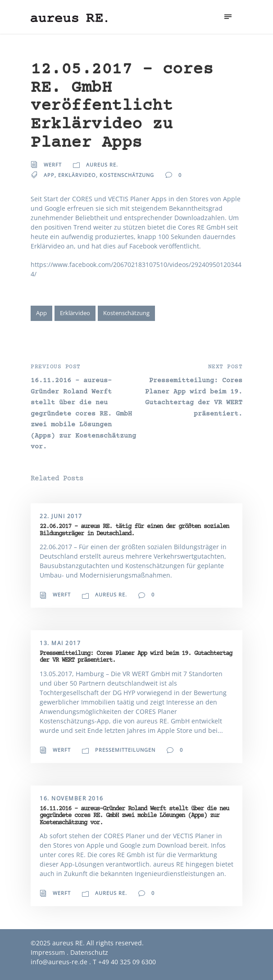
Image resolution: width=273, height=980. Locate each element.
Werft (53, 165)
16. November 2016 (72, 798)
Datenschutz (89, 952)
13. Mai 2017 (60, 643)
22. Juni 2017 (61, 516)
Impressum (48, 952)
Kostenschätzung (127, 175)
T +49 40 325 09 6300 (124, 962)
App (49, 175)
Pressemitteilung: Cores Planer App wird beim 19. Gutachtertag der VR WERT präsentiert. (136, 657)
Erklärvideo (77, 175)
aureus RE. (102, 165)
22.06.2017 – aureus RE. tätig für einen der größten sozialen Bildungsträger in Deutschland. (134, 530)
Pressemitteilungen (125, 750)
